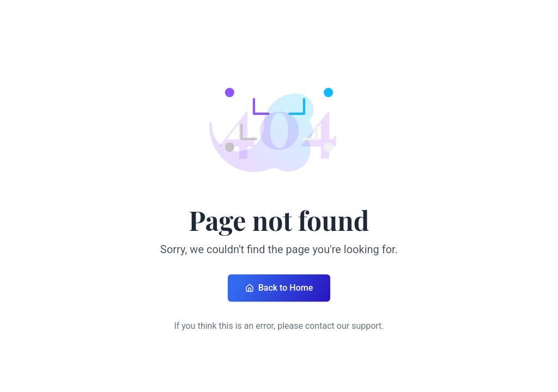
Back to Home (279, 288)
